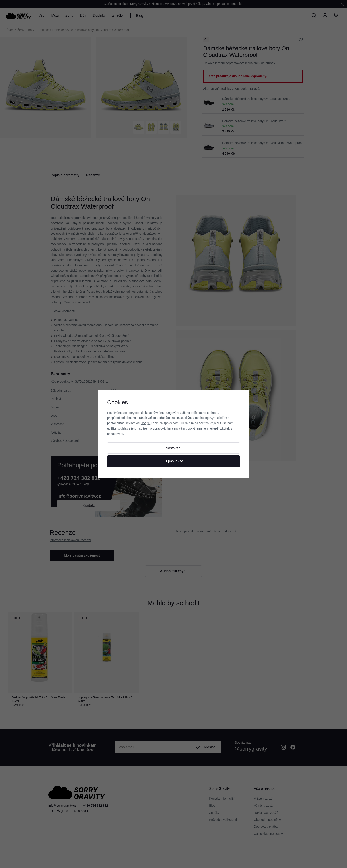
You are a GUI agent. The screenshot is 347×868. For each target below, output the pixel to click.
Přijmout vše (173, 461)
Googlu (146, 423)
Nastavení (173, 448)
